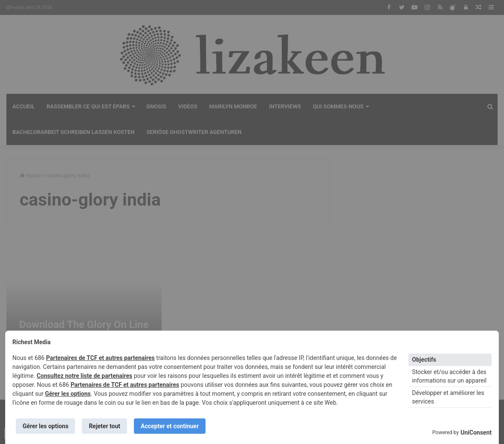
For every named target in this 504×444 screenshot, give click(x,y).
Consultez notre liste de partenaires (84, 376)
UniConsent (476, 432)
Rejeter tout (104, 426)
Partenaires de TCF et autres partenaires (100, 358)
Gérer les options (68, 394)
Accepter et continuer (170, 426)
